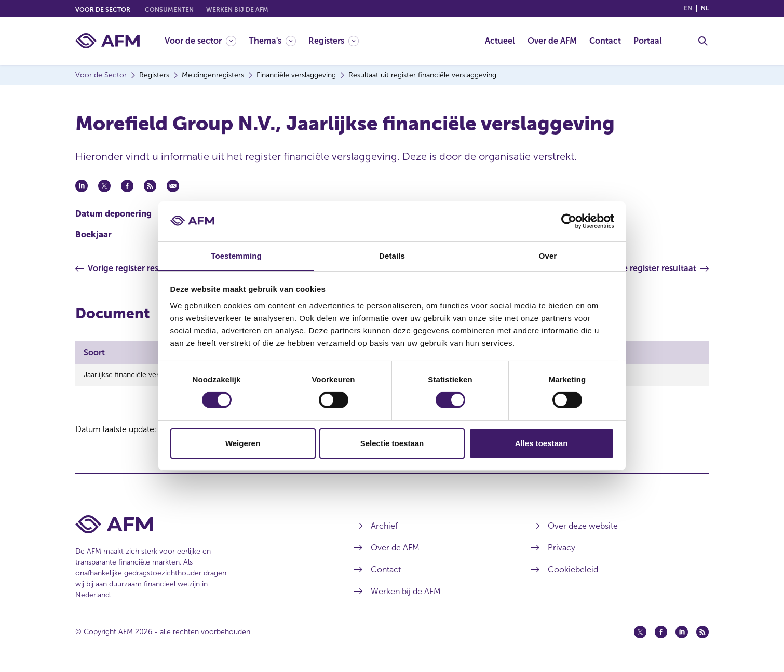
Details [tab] (392, 255)
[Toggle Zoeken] (703, 41)
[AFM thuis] (107, 41)
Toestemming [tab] (236, 255)
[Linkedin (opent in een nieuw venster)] (682, 632)
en (688, 8)
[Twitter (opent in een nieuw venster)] (640, 632)
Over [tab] (548, 255)
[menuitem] (207, 41)
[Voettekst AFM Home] (199, 524)
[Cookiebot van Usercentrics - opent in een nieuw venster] (569, 221)
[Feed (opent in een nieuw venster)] (702, 632)
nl (705, 8)
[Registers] (334, 41)
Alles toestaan (542, 443)
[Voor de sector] (200, 41)
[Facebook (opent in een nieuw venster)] (661, 632)
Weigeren (243, 443)
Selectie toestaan (392, 443)
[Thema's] (272, 41)
